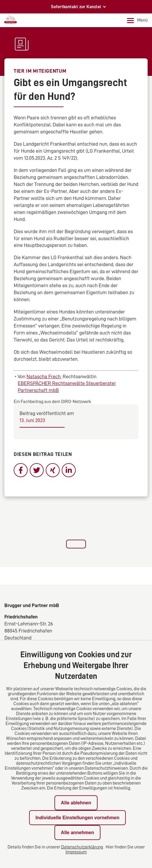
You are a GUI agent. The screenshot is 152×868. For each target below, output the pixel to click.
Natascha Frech (44, 377)
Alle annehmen (77, 833)
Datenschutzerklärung (82, 847)
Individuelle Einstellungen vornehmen (77, 818)
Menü (137, 20)
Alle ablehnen (76, 803)
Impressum (76, 852)
